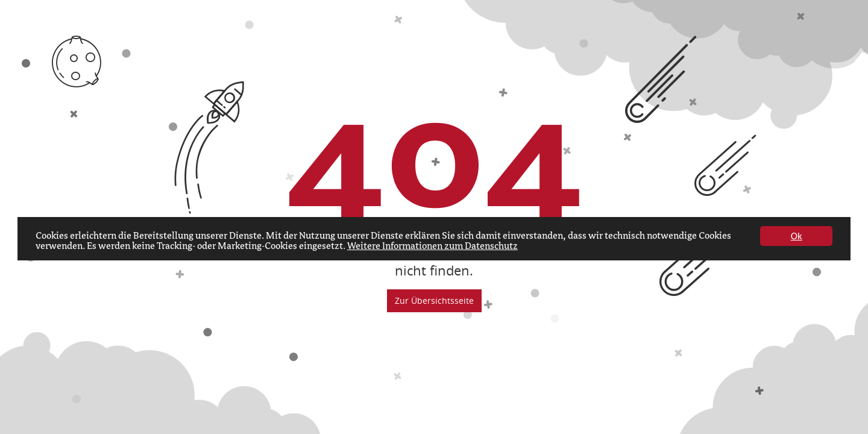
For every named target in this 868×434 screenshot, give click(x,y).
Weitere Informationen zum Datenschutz (432, 247)
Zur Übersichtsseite (434, 300)
